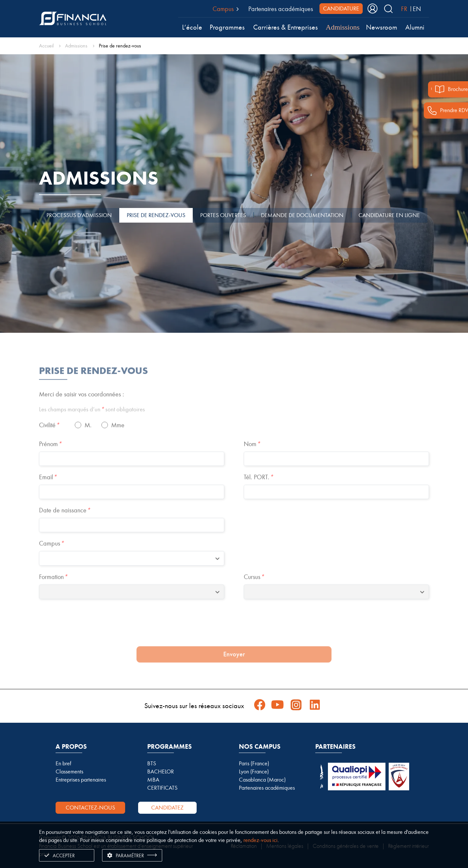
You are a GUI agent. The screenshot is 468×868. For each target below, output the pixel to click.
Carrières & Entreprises (286, 27)
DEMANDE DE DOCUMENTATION (302, 215)
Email (48, 491)
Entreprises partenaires (81, 780)
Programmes (227, 27)
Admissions (343, 27)
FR (404, 9)
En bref (63, 763)
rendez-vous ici (260, 840)
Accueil (46, 46)
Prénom (50, 458)
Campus (51, 558)
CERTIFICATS (162, 788)
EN (417, 9)
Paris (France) (254, 763)
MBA (153, 780)
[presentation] (234, 639)
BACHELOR (161, 771)
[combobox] (132, 573)
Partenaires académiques (281, 9)
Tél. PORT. (258, 491)
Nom (252, 458)
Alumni (415, 27)
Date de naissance (65, 525)
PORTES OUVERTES (223, 215)
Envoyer (234, 669)
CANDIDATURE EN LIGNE (389, 215)
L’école (192, 27)
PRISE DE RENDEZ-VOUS (156, 215)
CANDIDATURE (341, 8)
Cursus (254, 591)
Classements (69, 771)
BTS (152, 763)
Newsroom (382, 27)
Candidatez (167, 808)
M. (88, 439)
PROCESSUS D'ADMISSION (79, 215)
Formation (53, 591)
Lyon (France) (254, 771)
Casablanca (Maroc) (262, 780)
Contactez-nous (90, 808)
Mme (118, 439)
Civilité (49, 439)
